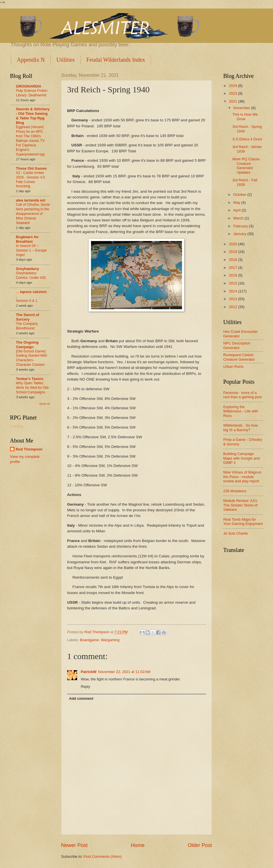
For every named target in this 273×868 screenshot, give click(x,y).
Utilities (65, 60)
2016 (233, 275)
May (237, 203)
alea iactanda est (31, 200)
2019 (233, 252)
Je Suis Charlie (236, 533)
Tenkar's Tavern (30, 379)
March (239, 218)
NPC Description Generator (237, 345)
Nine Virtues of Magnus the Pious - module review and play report (242, 477)
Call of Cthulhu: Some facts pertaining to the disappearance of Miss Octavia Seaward (33, 214)
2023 (233, 93)
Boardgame (89, 640)
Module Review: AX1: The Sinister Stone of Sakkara (241, 505)
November (242, 108)
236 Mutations (235, 491)
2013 (233, 299)
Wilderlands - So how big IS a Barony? (241, 427)
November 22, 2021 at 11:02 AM (124, 672)
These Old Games (31, 168)
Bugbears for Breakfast (27, 239)
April (237, 210)
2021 (233, 101)
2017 (233, 268)
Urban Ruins (233, 366)
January (240, 234)
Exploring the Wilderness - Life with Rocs (241, 411)
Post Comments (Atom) (103, 856)
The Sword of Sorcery (28, 317)
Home (138, 845)
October (240, 195)
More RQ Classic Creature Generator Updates (246, 166)
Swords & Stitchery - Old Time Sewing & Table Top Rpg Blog (33, 116)
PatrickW (89, 672)
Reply (85, 687)
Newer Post (74, 845)
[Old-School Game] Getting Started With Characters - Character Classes (32, 358)
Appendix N (31, 60)
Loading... (18, 426)
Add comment (81, 698)
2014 (233, 291)
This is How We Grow (245, 117)
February (241, 226)
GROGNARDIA (29, 86)
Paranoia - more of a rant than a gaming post (242, 395)
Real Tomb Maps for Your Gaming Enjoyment (243, 522)
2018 (233, 260)
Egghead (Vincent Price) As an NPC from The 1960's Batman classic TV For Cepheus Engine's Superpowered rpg (30, 141)
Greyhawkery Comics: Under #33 (31, 275)
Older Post (200, 845)
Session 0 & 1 (27, 301)
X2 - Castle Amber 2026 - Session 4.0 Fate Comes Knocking (30, 180)
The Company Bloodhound (27, 326)
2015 (233, 283)
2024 (233, 86)
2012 (233, 307)
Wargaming (110, 640)
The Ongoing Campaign (27, 345)
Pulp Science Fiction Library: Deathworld (32, 93)
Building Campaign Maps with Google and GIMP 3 (241, 458)
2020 (233, 244)
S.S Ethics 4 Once (247, 139)
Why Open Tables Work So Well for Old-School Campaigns (33, 388)
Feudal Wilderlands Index (116, 60)
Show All (45, 404)
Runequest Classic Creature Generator (239, 357)
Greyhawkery (27, 269)
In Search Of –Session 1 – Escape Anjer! (31, 250)
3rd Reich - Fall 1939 (245, 182)
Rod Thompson (29, 449)
